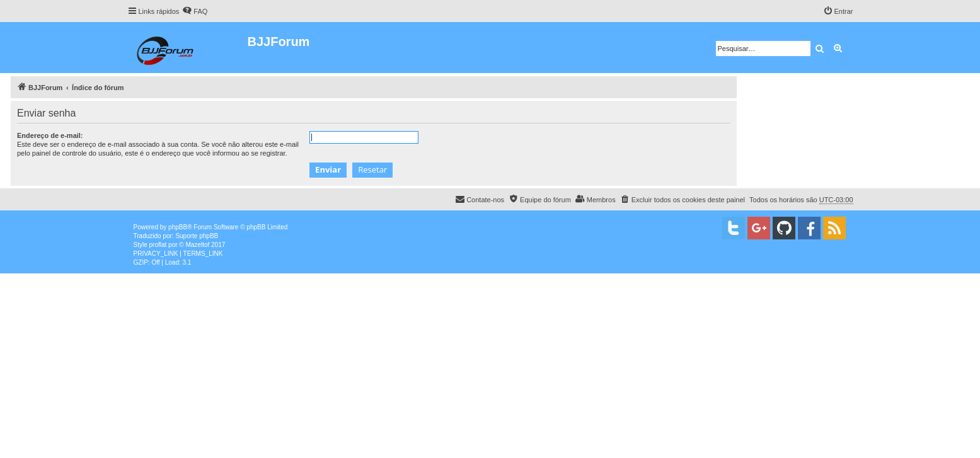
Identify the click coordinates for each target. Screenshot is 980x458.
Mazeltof (197, 245)
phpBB (178, 227)
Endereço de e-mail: (50, 135)
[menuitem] (195, 11)
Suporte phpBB (197, 236)
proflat (158, 245)
